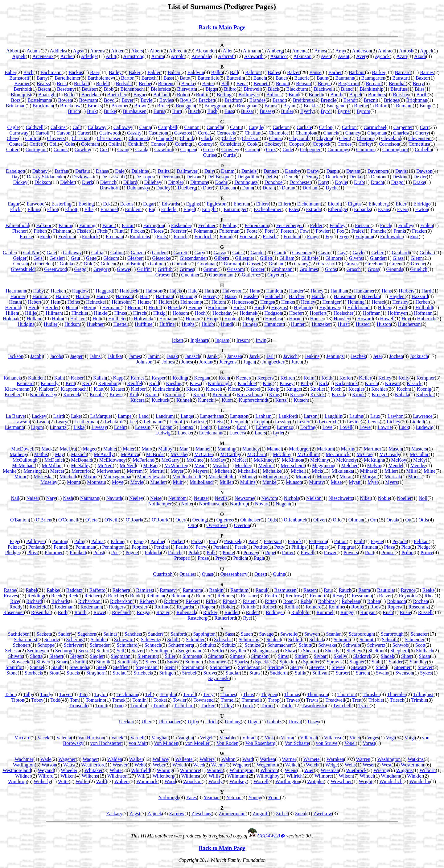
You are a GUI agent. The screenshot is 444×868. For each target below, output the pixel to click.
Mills (412, 471)
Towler (180, 700)
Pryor (221, 558)
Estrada (314, 209)
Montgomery (276, 477)
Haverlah (371, 296)
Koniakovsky (43, 395)
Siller (170, 656)
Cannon (192, 127)
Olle (337, 520)
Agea (78, 51)
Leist (219, 422)
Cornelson (389, 144)
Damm (228, 171)
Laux (375, 416)
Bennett (261, 83)
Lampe (125, 416)
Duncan (228, 188)
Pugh (259, 558)
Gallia (97, 253)
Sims (283, 656)
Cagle (13, 127)
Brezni (370, 100)
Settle (217, 651)
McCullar (419, 454)
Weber (159, 765)
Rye (247, 618)
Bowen (65, 100)
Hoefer (296, 313)
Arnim (158, 56)
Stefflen (121, 667)
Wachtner (24, 759)
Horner (296, 319)
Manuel (274, 449)
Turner (267, 706)
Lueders (237, 433)
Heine (73, 302)
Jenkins (312, 356)
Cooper (296, 144)
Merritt (156, 471)
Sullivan (321, 673)
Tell (149, 694)
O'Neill (112, 520)
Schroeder (100, 645)
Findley (406, 225)
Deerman (170, 177)
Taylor (101, 694)
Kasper (159, 378)
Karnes (138, 378)
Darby (313, 171)
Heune (195, 307)
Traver (293, 700)
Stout (54, 673)
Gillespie (244, 258)
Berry (418, 83)
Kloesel (214, 389)
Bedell (102, 83)
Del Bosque (219, 177)
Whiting (165, 770)
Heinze (144, 302)
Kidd (154, 383)
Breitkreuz (303, 100)
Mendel (396, 465)
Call (77, 127)
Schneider (415, 640)
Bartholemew (101, 78)
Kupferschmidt (253, 400)
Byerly (307, 111)
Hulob (208, 324)
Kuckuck (161, 400)
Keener (243, 378)
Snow (173, 662)
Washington (389, 759)
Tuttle (286, 706)
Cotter (12, 150)
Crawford (164, 150)
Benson (303, 83)
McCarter (204, 454)
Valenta (64, 738)
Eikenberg (378, 204)
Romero (314, 607)
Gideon (111, 258)
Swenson (404, 673)
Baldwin (196, 72)
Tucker (208, 706)
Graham (277, 264)
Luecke (185, 433)
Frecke (27, 237)
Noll (423, 498)
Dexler (420, 177)
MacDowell (23, 449)
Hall (209, 291)
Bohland (162, 95)
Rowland (121, 612)
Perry (201, 547)
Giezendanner (193, 258)
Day (16, 177)
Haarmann (16, 291)
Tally (28, 694)
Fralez (358, 231)
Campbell (168, 127)
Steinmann (192, 667)
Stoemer (402, 667)
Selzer (138, 651)
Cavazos (183, 133)
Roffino (162, 607)
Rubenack (186, 612)
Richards (60, 601)
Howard (365, 319)
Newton (269, 498)
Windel (367, 776)
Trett (357, 700)
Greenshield (23, 269)
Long (206, 427)
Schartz (52, 640)
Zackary (114, 814)
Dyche (332, 188)
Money (249, 477)
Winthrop (17, 781)
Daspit (333, 171)
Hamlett (274, 291)
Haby (39, 291)
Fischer (20, 231)
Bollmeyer (249, 95)
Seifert (103, 651)
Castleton (158, 133)
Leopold (239, 422)
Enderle (169, 209)
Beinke (188, 83)
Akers (137, 51)
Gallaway (72, 253)
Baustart (400, 78)
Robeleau (351, 601)
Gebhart (428, 253)
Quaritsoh (163, 574)
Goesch (21, 264)
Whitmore (190, 770)
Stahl (377, 662)
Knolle (317, 389)
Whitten (215, 770)
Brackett (207, 100)
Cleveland (391, 138)
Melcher (349, 465)
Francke (379, 231)
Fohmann (203, 231)
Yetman (234, 797)
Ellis (89, 209)
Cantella (215, 127)
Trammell (251, 700)
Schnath (390, 640)
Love (327, 427)
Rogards (185, 607)
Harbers (407, 291)
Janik (212, 356)
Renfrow (294, 596)
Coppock (322, 144)
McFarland (144, 460)
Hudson (72, 324)
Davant (353, 171)
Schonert (22, 645)
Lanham (263, 416)
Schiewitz (151, 640)
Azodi (420, 56)
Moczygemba (117, 477)
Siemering (148, 656)
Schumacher (280, 645)
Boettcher (117, 95)
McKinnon (292, 460)
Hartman (164, 296)
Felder (316, 225)
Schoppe (46, 645)
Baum (323, 78)
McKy (419, 460)
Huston (384, 324)
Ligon (37, 427)
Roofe (357, 607)
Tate (83, 694)
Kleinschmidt (166, 389)
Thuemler (397, 694)
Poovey (251, 552)
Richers (147, 601)
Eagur (14, 204)
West (387, 765)
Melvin (374, 465)
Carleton (281, 127)
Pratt (370, 552)
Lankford (288, 416)
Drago (397, 182)
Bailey (115, 72)
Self (121, 651)
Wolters (122, 781)
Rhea (429, 596)
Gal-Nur (31, 253)
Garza (220, 253)
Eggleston (217, 204)
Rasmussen (285, 590)
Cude (288, 150)
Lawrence (423, 416)
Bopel (355, 95)
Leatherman (86, 422)
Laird (59, 416)
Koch (336, 389)
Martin (348, 449)
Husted (363, 324)
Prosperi (182, 558)
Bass (168, 78)
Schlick (317, 640)
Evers (403, 209)
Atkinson (303, 56)
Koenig (424, 389)
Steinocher (220, 667)
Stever (338, 667)
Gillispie (310, 258)
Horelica (274, 319)
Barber (335, 72)
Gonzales (181, 264)
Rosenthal (41, 612)
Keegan (201, 378)
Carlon (326, 127)
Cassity (134, 133)
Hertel (155, 307)
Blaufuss (399, 89)
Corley (365, 144)
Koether (13, 395)
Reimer (203, 596)
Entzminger (235, 209)
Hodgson (273, 313)
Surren (362, 673)
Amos (320, 51)
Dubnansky (138, 188)
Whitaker (94, 770)
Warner (289, 759)
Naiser (33, 498)
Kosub (96, 395)
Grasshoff (328, 264)
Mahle (110, 449)
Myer (373, 482)
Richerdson (121, 601)
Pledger (13, 552)
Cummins (366, 150)
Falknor (44, 225)
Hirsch (140, 313)
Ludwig (163, 433)
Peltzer (14, 547)
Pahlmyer (36, 541)
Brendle (329, 100)
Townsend (204, 700)
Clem (345, 138)
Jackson (16, 356)
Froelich (292, 237)
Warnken (335, 759)
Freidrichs (140, 237)
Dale (120, 171)
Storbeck (33, 673)
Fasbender (181, 225)
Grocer (257, 269)
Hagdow (80, 291)
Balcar (174, 72)
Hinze (120, 313)
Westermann (413, 765)
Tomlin (140, 700)
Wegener (241, 765)
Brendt (350, 100)
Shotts (36, 656)
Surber (342, 673)
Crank (141, 150)
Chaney (353, 133)
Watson (49, 765)
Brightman (417, 100)
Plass (389, 547)
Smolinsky (128, 662)
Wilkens (90, 776)
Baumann (345, 78)
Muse (336, 482)
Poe (115, 552)
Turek (248, 706)
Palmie (117, 541)
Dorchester (300, 182)
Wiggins (405, 770)
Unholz (274, 722)
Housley (342, 319)
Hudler (51, 324)
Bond (294, 95)
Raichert (121, 590)
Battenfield (209, 78)
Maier (129, 449)
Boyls (186, 100)
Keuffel (135, 383)
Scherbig (75, 640)
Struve (210, 673)
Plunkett (78, 552)
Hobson (180, 313)
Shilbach (425, 651)
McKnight (374, 460)
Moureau (96, 482)
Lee (133, 422)
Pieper (322, 547)
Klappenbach (74, 389)
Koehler (379, 389)
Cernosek (226, 133)
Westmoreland (17, 770)
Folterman (229, 231)
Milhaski (369, 471)
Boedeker (91, 95)
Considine (230, 144)
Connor (158, 144)
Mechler (243, 465)
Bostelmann (39, 100)
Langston (239, 416)
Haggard (104, 291)
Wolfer (82, 781)
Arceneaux (43, 56)
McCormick (337, 454)
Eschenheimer (268, 209)
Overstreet (217, 525)
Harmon (40, 296)
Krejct (199, 395)
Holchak (11, 319)
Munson (294, 482)
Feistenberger (290, 225)
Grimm (211, 269)
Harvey (210, 296)
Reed (56, 596)
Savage (266, 634)
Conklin (136, 144)
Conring (183, 144)
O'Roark (134, 520)
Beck (62, 83)
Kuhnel (184, 400)
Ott (408, 520)
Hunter (298, 324)
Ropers (394, 607)
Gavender (302, 253)
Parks (196, 541)
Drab (359, 182)
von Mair (138, 743)
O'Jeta (91, 520)
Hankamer (365, 291)
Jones (187, 362)
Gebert (378, 253)
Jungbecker (273, 362)
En (151, 209)
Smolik (103, 662)
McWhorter (176, 465)
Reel (73, 596)
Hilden (384, 307)
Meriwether (108, 471)
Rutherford (225, 618)
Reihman (155, 596)
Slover (43, 662)
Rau (328, 590)
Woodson (192, 781)
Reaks (428, 590)
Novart (262, 504)
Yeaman (212, 797)
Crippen (188, 150)
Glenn (417, 258)
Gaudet (258, 253)
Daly (209, 171)
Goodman (207, 264)
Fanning (87, 225)
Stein (170, 667)
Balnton (253, 72)
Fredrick (90, 237)
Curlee (210, 155)
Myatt (355, 482)
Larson (310, 416)
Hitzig (159, 313)
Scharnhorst (26, 640)
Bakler (154, 72)
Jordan (206, 362)
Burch (74, 111)
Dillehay (153, 182)
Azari (402, 56)
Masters (419, 449)
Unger (254, 722)
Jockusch (419, 356)
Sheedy (332, 651)
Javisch (290, 356)
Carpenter (403, 127)
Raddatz (74, 590)
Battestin (235, 78)
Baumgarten (373, 78)
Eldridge (422, 204)
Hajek (175, 291)
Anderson (361, 51)
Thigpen (269, 694)
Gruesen (164, 275)
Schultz (208, 645)
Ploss (32, 552)
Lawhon (395, 416)
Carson (63, 133)
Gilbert (221, 258)
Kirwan (392, 383)
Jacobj (37, 356)
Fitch (102, 231)
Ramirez (144, 590)
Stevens (317, 667)
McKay (218, 460)
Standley (418, 662)
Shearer (310, 651)
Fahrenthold (17, 225)
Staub (57, 667)
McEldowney (113, 460)
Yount (274, 797)
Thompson (317, 694)
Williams (190, 776)
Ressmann (362, 596)
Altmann (251, 51)
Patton (340, 541)
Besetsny (66, 89)
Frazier (419, 231)
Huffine (167, 324)
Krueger (380, 395)
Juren (297, 362)
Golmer (157, 264)
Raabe (10, 590)
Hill (402, 307)
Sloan (424, 656)
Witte (63, 781)
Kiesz (195, 383)
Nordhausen (211, 504)
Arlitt (111, 56)
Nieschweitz (341, 498)
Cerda (204, 133)
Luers (260, 433)
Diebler (68, 182)
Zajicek (155, 814)
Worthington (288, 781)
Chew (12, 138)
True (119, 706)
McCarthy (230, 454)
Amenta (300, 51)
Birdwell (252, 89)
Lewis (374, 422)
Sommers (218, 662)
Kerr (86, 383)
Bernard (374, 83)
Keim (309, 378)
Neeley (136, 498)
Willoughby (268, 776)
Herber (422, 302)
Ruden (252, 612)
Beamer (22, 83)
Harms (62, 296)
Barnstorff (19, 78)
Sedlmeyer (38, 651)
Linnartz (58, 427)
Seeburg (63, 651)
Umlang (233, 722)
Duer (208, 188)
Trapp (273, 700)
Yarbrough (169, 797)
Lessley (283, 422)
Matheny (18, 454)
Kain (59, 378)
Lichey (393, 422)
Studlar (233, 673)
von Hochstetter (106, 743)
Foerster (179, 231)
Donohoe (273, 182)
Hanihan (339, 291)
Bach (29, 72)
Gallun (117, 253)
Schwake (327, 645)
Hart (144, 296)
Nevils (221, 498)
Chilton (33, 138)
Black (274, 89)
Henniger (331, 302)
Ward (248, 759)
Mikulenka (342, 471)
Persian (221, 547)
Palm (79, 541)
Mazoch (79, 454)
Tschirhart (184, 706)
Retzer (385, 596)
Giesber (135, 258)
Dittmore (199, 182)
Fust (414, 237)
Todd (55, 700)
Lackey (39, 416)
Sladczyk (362, 656)
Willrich (295, 776)
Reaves (11, 596)
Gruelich (419, 269)
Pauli (359, 541)
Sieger (77, 656)
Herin (71, 307)
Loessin (143, 427)
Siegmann (121, 656)
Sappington (204, 634)
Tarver (66, 694)
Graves (351, 264)
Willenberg (163, 776)
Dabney (40, 171)
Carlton (349, 127)
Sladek (388, 656)
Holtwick (143, 319)
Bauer (281, 78)
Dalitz (164, 171)
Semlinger (161, 651)
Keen (224, 378)
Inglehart (199, 340)
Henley (308, 302)
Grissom (235, 269)
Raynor (408, 590)
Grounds (395, 269)
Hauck (318, 296)
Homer (192, 319)
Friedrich (204, 237)
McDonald (82, 460)
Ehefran (241, 204)
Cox (104, 150)
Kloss (233, 389)
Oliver (320, 520)
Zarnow (177, 814)
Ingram (222, 340)
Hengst (267, 302)
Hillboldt (424, 307)
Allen (228, 51)
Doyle (341, 182)
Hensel (378, 302)
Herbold (13, 307)
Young (255, 797)
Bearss (43, 83)
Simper (237, 656)
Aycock (382, 56)
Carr (424, 127)
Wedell (179, 765)
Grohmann (282, 269)
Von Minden (166, 743)
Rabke (53, 590)
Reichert (92, 596)
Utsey (313, 722)
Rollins (291, 607)
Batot (185, 78)
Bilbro (230, 89)
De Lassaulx (113, 177)
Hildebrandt (359, 307)
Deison (193, 177)
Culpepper (310, 150)
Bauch (260, 78)
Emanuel (109, 209)
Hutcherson (409, 324)
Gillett (266, 258)
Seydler (238, 651)
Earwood (35, 204)
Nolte (187, 504)
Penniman (85, 547)
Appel (426, 51)
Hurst (343, 324)
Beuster (89, 89)
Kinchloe (247, 383)
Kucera (138, 400)
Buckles (312, 106)
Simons (216, 656)
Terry (208, 694)
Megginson (323, 465)
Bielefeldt (160, 89)
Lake (76, 416)
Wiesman (330, 770)
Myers (391, 482)
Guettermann (222, 275)
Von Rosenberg (261, 743)
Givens (356, 258)
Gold (89, 264)
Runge (347, 612)
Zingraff (261, 814)
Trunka (160, 706)
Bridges (392, 100)
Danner (271, 171)
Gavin (324, 253)
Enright (209, 209)
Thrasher (371, 694)
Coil (54, 144)
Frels (162, 237)
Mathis (41, 454)
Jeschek (358, 356)
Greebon (374, 264)
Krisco (297, 395)
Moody (303, 477)
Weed (199, 765)
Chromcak (139, 138)
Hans (387, 291)
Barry (42, 78)
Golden (108, 264)
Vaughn (185, 738)
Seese (84, 651)
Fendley (338, 225)
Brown (141, 106)
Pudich (240, 558)
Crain (123, 150)
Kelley (385, 378)
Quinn (279, 574)
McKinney (264, 460)
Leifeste (199, 422)
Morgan (370, 477)
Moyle (137, 482)
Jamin (154, 356)
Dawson (424, 171)
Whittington (242, 770)
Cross (209, 150)
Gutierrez (251, 275)
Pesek (240, 547)
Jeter (378, 356)
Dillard (130, 182)
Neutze (201, 498)
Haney (317, 291)
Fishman (62, 231)
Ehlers (262, 204)
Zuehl (300, 814)
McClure (282, 454)
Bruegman (247, 106)
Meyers (200, 471)
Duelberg (187, 188)
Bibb (109, 89)
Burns (159, 111)
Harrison (124, 296)
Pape (139, 541)
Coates (16, 144)
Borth (422, 95)
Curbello (423, 150)
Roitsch (270, 607)
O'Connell (68, 520)
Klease (117, 389)
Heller (165, 302)
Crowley (230, 150)
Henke (288, 302)
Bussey (267, 111)
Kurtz (281, 400)
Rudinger (275, 612)
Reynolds (408, 596)
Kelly (404, 378)
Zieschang (202, 814)
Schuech (153, 645)
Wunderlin (420, 781)
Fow (304, 231)
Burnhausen (134, 111)
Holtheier (117, 319)
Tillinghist (423, 694)
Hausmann (344, 296)
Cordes (344, 144)
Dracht (378, 182)
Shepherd (400, 651)
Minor (20, 477)
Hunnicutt (274, 324)
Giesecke (161, 258)
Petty (279, 547)
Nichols (292, 498)
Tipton (18, 700)
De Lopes (145, 177)
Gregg (80, 269)
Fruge (312, 237)
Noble (384, 498)
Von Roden (227, 743)
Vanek (117, 738)
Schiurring (249, 640)
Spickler (288, 662)
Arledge (89, 56)
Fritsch (269, 237)
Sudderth (279, 673)
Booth (336, 95)
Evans (384, 209)
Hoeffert (318, 313)
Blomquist (21, 95)
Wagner (90, 759)
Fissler (84, 231)
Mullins (248, 482)
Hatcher (297, 296)
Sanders (156, 634)
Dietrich (108, 182)
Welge (331, 765)
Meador (220, 465)
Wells (350, 765)
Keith (327, 378)
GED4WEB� (272, 836)
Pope (270, 552)
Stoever (425, 667)
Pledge (424, 547)
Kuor (227, 400)
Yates (191, 797)
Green (395, 264)
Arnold (178, 56)
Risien (249, 601)
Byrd (326, 111)
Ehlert (284, 204)
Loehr (120, 427)
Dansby (292, 171)
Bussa (247, 111)
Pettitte (260, 547)
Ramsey (168, 590)
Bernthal (397, 83)
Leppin (261, 422)
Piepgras (346, 547)
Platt (406, 547)
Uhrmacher (170, 722)
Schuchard (127, 645)
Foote (252, 231)
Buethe (361, 106)
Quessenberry (234, 574)
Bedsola (124, 83)
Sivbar (320, 656)
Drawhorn (110, 188)
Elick (15, 209)
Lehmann (153, 422)
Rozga (143, 612)
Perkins (161, 547)
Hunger (250, 324)
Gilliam (287, 258)
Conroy (205, 144)
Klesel (193, 389)
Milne (430, 471)
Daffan (61, 171)
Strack (73, 673)
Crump (252, 150)
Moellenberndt (187, 477)
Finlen (427, 225)
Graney (301, 264)
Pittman (369, 547)
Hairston (154, 291)
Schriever (73, 645)
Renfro (272, 596)
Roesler (140, 607)
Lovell (346, 427)
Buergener (337, 106)
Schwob (401, 645)
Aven (326, 56)
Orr (373, 520)
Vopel (350, 743)
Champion (306, 133)
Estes (294, 209)
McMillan (51, 465)
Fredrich (67, 237)
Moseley (49, 482)
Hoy (406, 319)
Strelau (119, 673)
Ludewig (425, 427)
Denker (357, 177)
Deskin (399, 177)
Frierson (247, 237)
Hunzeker (321, 324)
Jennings (335, 356)
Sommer (194, 662)
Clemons (366, 138)
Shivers (16, 656)
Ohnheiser (250, 520)
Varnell (138, 738)
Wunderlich (391, 781)
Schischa (223, 640)
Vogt (390, 738)
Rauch (345, 590)
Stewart (359, 667)
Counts (61, 150)
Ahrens (97, 51)
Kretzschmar (249, 395)
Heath (15, 302)
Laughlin (334, 416)
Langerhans (212, 416)
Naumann (90, 498)
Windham (390, 776)
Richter (171, 601)
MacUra (68, 449)
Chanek (331, 133)
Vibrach (250, 738)
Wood (170, 781)
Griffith (165, 269)
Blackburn (297, 89)
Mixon (90, 477)
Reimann (180, 596)
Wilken (68, 776)
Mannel (203, 449)
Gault (280, 253)
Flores (157, 231)
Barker (379, 72)
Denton (378, 177)
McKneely (347, 460)
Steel (101, 667)
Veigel (206, 738)
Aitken (118, 51)
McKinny (320, 460)
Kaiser (77, 378)
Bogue (140, 95)
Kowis (116, 395)
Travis (312, 700)
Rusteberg (197, 618)
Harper (82, 296)
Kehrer (287, 378)
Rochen (420, 601)
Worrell (261, 781)
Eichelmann (309, 204)
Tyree (364, 706)
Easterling (62, 204)
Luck (404, 427)
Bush (212, 111)
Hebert (35, 302)
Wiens (291, 770)
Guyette (275, 275)
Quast (207, 574)
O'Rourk (160, 520)
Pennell (61, 547)
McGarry (170, 460)
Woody (216, 781)
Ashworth (254, 56)
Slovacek (21, 662)
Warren (363, 759)
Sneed (152, 662)
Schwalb (352, 645)
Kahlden (36, 378)
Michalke (272, 471)
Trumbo (138, 706)
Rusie (405, 612)
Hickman (217, 307)
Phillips (299, 547)
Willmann (237, 776)
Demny (311, 177)
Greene (418, 264)
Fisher (40, 231)
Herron (135, 307)
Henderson (243, 302)
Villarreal (333, 738)
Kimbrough (219, 383)
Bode (69, 95)
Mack (47, 449)
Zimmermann (232, 814)
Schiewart (124, 640)
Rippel (229, 601)
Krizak (339, 395)
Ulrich (211, 722)
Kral (134, 395)
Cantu (236, 127)
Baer (95, 72)
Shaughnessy (265, 651)
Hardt (427, 291)
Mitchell (68, 477)
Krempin (221, 395)
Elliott (71, 209)
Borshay (401, 95)
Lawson (22, 422)
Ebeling (86, 204)
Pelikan (421, 541)
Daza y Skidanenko (46, 177)
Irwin (261, 340)
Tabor (10, 694)
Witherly (42, 781)
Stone (12, 673)
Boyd (109, 100)
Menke (10, 471)
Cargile (256, 127)
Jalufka (115, 356)
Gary (199, 253)
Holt (97, 319)
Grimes (187, 269)
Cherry (422, 133)
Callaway (97, 127)
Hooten (231, 319)
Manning (226, 449)
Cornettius (419, 144)
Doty (323, 182)
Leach (43, 422)
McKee (239, 460)
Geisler (57, 258)
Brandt (279, 100)
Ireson (243, 340)
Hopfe (252, 319)
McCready (390, 454)
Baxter (422, 78)
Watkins (416, 759)
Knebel (253, 389)
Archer (67, 56)
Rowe (99, 612)
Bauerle (302, 78)
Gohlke (67, 264)
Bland (347, 89)
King (268, 383)
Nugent (283, 504)
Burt (176, 111)
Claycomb (299, 138)
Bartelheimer (68, 78)
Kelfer (346, 378)
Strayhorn (96, 673)
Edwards (171, 204)
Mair (146, 449)
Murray (316, 482)
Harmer (18, 296)
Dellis (271, 177)
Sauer (246, 634)
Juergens (228, 362)
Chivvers (56, 138)
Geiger (20, 258)
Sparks (241, 662)
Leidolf (177, 422)
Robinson (396, 601)
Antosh (406, 51)
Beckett (82, 83)
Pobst (99, 552)
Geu (75, 258)
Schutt (305, 645)
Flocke (138, 231)
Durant (289, 188)
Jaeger (76, 356)
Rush (388, 612)
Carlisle (304, 127)
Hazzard (420, 296)
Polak (194, 552)
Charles (401, 133)
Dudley (163, 188)
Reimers (226, 596)
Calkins (58, 127)
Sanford (178, 634)
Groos (331, 269)
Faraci (109, 225)
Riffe (211, 601)
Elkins (34, 209)
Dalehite (140, 171)
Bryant (290, 106)
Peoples (139, 547)
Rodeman (64, 607)
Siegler (97, 656)
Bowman (88, 100)
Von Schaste (297, 743)
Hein (56, 302)
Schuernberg (181, 645)
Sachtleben (19, 634)
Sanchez (133, 634)
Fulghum (364, 237)
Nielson (314, 498)
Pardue (157, 541)
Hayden (397, 296)
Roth (62, 612)
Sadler (64, 634)
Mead (200, 465)
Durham (310, 188)
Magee (90, 449)
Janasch (193, 356)
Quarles (187, 574)
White (115, 770)
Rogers (207, 607)
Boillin (203, 95)
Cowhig (82, 150)
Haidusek (129, 291)
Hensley (400, 302)
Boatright (47, 95)
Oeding (200, 520)
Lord (242, 427)
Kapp (118, 378)
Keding (180, 378)
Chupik (187, 138)
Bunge (426, 106)
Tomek (119, 700)
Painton (60, 541)
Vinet (355, 738)
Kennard (25, 383)
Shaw (290, 651)
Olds (272, 520)
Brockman (43, 106)
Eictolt (334, 204)
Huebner (95, 324)
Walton (228, 759)
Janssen (234, 356)
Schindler (195, 640)
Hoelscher (343, 313)
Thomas (292, 694)
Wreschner (341, 781)
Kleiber (138, 389)
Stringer (167, 673)
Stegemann (147, 667)
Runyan (368, 612)
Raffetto (97, 590)
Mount (74, 482)
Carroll (42, 133)
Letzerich (328, 422)
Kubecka (425, 395)
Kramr (152, 395)
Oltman (356, 520)
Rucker (210, 612)
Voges (373, 738)
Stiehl (381, 667)
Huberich (426, 319)
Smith (81, 662)
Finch (385, 225)
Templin (168, 694)
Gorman (232, 264)
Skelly (340, 656)
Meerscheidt (293, 465)
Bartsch (149, 78)
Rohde (228, 607)
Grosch (354, 269)
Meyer (177, 471)
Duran (269, 188)
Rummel (325, 612)
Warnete (311, 759)
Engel (189, 209)
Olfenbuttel (295, 520)
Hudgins (26, 324)
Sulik (300, 673)
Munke (269, 482)
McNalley (81, 465)
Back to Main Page (222, 27)
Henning (356, 302)
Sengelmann (190, 651)
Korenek (72, 395)
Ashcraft (226, 56)
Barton (128, 78)
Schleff (295, 640)
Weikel (292, 765)
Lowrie (384, 427)
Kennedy (50, 383)
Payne (377, 541)
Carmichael (375, 127)
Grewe (123, 269)
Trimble (419, 700)
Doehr (221, 182)
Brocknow (70, 106)
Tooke (160, 700)
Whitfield (140, 770)
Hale (193, 291)
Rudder (232, 612)
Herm (89, 307)
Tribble (376, 700)
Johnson (144, 362)
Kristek (317, 395)
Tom (74, 700)
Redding (36, 596)
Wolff (102, 781)
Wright (366, 781)
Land (144, 416)
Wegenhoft (268, 765)
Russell (425, 612)
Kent (70, 383)
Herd (33, 307)
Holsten (78, 319)
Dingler (176, 182)
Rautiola (385, 590)
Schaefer (419, 634)
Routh (80, 612)
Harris (102, 296)
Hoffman (372, 313)
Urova (295, 722)
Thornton (347, 694)
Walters (207, 759)
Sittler (301, 656)
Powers (351, 552)
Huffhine (144, 324)
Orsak (392, 520)
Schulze (253, 645)
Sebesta (12, 651)
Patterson (318, 541)
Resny (339, 596)
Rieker (192, 601)
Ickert (177, 340)
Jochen (396, 356)
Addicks (58, 51)
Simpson (260, 656)
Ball (234, 72)
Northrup (239, 504)
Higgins (279, 307)
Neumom (178, 498)
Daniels (249, 171)
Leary (62, 422)
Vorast (369, 743)
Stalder (396, 662)
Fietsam (363, 225)
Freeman (114, 237)
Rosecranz (419, 607)
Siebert (56, 656)
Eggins (193, 204)
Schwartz (376, 645)
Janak (172, 356)
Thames (228, 694)
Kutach (301, 400)
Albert (156, 51)
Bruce (163, 106)
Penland (36, 547)
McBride (155, 454)
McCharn (257, 454)
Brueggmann (217, 106)
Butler (287, 111)
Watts (69, 765)
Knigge (294, 389)
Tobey (37, 700)
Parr (213, 541)
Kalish (100, 378)
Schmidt (342, 640)
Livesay (99, 427)
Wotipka (315, 781)
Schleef (274, 640)
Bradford (233, 100)
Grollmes (309, 269)
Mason (395, 449)
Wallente (184, 759)
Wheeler (69, 770)
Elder (401, 204)
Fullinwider (392, 237)
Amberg (275, 51)
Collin (114, 144)
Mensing (32, 471)
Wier (309, 770)
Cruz (271, 150)
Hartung (188, 296)
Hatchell (273, 296)
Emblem (133, 209)
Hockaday (222, 313)
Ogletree (225, 520)
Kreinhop (174, 395)
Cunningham (395, 150)
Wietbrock (356, 770)
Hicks (239, 307)
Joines (168, 362)
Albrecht (178, 51)
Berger (325, 83)
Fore (269, 231)
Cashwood (110, 133)
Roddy (16, 607)
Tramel (228, 700)
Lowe (365, 427)
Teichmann (127, 694)
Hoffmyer (397, 313)
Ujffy (193, 722)
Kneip (273, 389)
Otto (192, 525)
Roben (374, 601)
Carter (84, 133)
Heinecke (95, 302)
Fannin (65, 225)
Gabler (10, 253)
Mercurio (81, 471)
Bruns (270, 106)
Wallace (160, 759)
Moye (118, 482)
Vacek (43, 738)
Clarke (228, 138)
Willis (214, 776)
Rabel (31, 590)
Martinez (373, 449)
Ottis (423, 520)
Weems (218, 765)
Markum (325, 449)
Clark (207, 138)
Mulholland (201, 482)
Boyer (127, 100)
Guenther (191, 275)
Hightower (330, 307)
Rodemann (91, 607)
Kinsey (287, 383)
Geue (91, 258)
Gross (373, 269)
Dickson (43, 182)
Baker (134, 72)
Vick (269, 738)
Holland (35, 319)
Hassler (251, 296)
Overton (242, 525)
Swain (382, 673)
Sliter (407, 656)
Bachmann (51, 72)
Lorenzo (285, 427)
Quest (260, 574)
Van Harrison (91, 738)
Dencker (334, 177)
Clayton (324, 138)
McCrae (364, 454)
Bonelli (316, 95)
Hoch (200, 313)
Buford (382, 106)
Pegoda (399, 541)
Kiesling (174, 383)
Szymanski (219, 678)
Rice (15, 601)
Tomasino (95, 700)
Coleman (90, 144)
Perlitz (182, 547)
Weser (369, 765)
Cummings (338, 150)
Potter (288, 552)
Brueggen (185, 106)
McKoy (399, 460)
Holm (57, 319)
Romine (337, 607)
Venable (227, 738)
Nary (51, 498)
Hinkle (101, 313)
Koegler (356, 389)
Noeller (404, 498)
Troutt (101, 706)
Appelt (19, 56)
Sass (229, 634)
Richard (34, 601)
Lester (303, 422)
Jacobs (57, 356)
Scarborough (361, 634)
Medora (266, 465)
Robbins (326, 601)
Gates (238, 253)
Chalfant (253, 133)
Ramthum (193, 590)
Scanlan (334, 634)
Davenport (378, 171)
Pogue (132, 552)
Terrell (189, 694)
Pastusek (233, 541)
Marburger (299, 449)
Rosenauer (14, 612)
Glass (398, 258)
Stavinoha (80, 667)
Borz (16, 100)
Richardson (89, 601)
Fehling (230, 225)
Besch (44, 89)
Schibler (99, 640)
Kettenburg (109, 383)
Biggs (211, 89)
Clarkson (251, 138)
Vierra (287, 738)
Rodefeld (39, 607)
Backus (76, 72)
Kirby (306, 383)
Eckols (127, 204)
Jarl (270, 356)
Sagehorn (87, 634)
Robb (306, 601)
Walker (136, 759)
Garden (159, 253)
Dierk (88, 182)
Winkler (415, 776)
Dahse (102, 171)
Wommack (147, 781)
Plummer (54, 552)
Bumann (404, 106)
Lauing (356, 416)
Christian (81, 138)
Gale (51, 253)
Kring (275, 395)
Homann (168, 319)
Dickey (20, 182)
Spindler (311, 662)
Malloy (165, 449)
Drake (419, 182)
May (59, 454)
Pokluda (153, 552)
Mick (317, 471)
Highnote (303, 307)
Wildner (23, 776)
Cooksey (273, 144)
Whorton (269, 770)
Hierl (259, 307)
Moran (346, 477)
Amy (340, 51)
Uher (146, 722)
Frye (344, 237)
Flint (119, 231)
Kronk (358, 395)
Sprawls (335, 662)
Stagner (357, 662)
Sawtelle (289, 634)
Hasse (230, 296)
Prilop (407, 552)
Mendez (418, 465)
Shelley (354, 651)
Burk (92, 111)
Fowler (323, 231)
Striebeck (143, 673)
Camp (145, 127)
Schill (173, 640)
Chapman (377, 133)
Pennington (113, 547)
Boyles (166, 100)
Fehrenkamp (257, 225)
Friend (226, 237)
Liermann (14, 427)
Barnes (427, 72)
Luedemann (211, 433)
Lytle (278, 433)
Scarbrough (392, 634)
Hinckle (79, 313)
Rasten (310, 590)
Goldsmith (133, 264)
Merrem (135, 471)
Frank (399, 231)
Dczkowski (83, 177)
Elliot (53, 209)
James (135, 356)
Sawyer (312, 634)
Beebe (145, 83)
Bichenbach (132, 89)
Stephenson (249, 667)
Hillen (12, 313)
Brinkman (16, 106)
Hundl (227, 324)
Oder (180, 520)
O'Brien (43, 520)
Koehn (403, 389)
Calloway (123, 127)
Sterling (275, 667)
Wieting (381, 770)
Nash (68, 498)
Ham (255, 291)
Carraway (19, 133)
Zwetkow (323, 814)
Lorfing (308, 427)
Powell (307, 552)
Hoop (212, 319)
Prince (427, 552)
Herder (52, 307)
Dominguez (246, 182)
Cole (69, 144)
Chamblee (279, 133)
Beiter (208, 83)
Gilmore (333, 258)
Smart (62, 662)
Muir (178, 482)
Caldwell (35, 127)
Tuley (227, 706)
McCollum (308, 454)
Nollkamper (160, 504)
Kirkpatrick (347, 383)
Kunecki (206, 400)
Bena (242, 83)
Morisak (393, 477)
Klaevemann (17, 389)
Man (184, 449)
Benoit (283, 83)
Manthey (251, 449)
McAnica (130, 454)
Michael (223, 471)
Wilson (346, 776)
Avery (362, 56)
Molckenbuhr (222, 477)
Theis (249, 694)
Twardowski (314, 706)
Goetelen (44, 264)
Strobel (189, 673)
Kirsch (371, 383)
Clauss (276, 138)
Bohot (183, 95)
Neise (156, 498)
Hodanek (249, 313)
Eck (107, 204)
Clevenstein (420, 138)
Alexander (206, 51)
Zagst (135, 814)
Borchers (377, 95)
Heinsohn (121, 302)
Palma (97, 541)
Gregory (102, 269)
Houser (317, 319)
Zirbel (282, 814)
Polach (175, 552)
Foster (287, 231)
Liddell (417, 422)
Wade (46, 759)
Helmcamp (191, 302)
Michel (298, 471)
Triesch (397, 700)
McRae (150, 465)
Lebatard (114, 422)
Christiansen (109, 138)
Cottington (36, 150)
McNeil (105, 465)
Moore (324, 477)
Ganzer (138, 253)
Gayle (359, 253)
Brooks (95, 106)
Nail (15, 498)
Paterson (272, 541)
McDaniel (54, 460)
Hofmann (423, 313)
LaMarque (101, 416)
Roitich (248, 607)
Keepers (265, 378)
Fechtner (207, 225)
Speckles (264, 662)
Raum (364, 590)
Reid (135, 596)
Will (141, 776)
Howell (387, 319)
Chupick (164, 138)
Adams (33, 51)
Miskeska (43, 477)
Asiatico (278, 56)
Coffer (36, 144)
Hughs (188, 324)
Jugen (249, 362)
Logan (166, 427)
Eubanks (362, 209)
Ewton (422, 209)
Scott (420, 645)
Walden (115, 759)
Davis (401, 171)
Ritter (270, 601)
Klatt (99, 389)
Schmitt (367, 640)
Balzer (294, 72)
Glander (378, 258)
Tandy (46, 694)
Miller (391, 471)
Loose (224, 427)
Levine (354, 422)
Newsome (245, 498)
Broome (119, 106)
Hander (296, 291)
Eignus (355, 204)
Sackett (44, 634)
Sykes (426, 673)
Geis (38, 258)
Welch (312, 765)
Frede (46, 237)
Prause (388, 552)
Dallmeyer (187, 171)
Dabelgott (16, 171)
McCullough (25, 460)
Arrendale (201, 56)
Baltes (274, 72)
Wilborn (428, 770)
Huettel (120, 324)
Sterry (296, 667)
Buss (229, 111)
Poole (228, 552)
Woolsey (238, 781)
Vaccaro (23, 738)
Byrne (344, 111)
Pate (253, 541)
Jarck (254, 356)
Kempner (425, 378)
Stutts (255, 673)
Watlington (24, 765)
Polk (211, 552)
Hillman (54, 313)
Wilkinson (117, 776)
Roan (288, 601)
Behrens (166, 83)
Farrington (154, 225)
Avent (343, 56)
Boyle (146, 100)
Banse (315, 72)
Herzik (175, 307)
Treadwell (335, 700)
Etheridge (337, 209)
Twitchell (342, 706)
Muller (226, 482)
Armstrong (134, 56)
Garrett (181, 253)
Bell (225, 83)
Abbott (13, 51)
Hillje (31, 313)
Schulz (228, 645)
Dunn (248, 188)
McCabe (179, 454)
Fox (341, 231)
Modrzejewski (151, 477)
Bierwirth (186, 89)
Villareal (308, 738)
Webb (140, 765)
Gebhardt (401, 253)
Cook (252, 144)
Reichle (115, 596)
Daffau (82, 171)
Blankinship (371, 89)
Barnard (403, 72)
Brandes (257, 100)
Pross (203, 558)
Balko (217, 72)
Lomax (186, 427)
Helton (218, 302)
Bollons (274, 95)
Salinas (110, 634)
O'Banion (20, 520)
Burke (110, 111)
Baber (10, 72)
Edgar (149, 204)
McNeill (128, 465)
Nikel (365, 498)
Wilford (46, 776)
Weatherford (93, 765)
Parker (178, 541)
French (181, 237)
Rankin (216, 590)
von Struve (327, 743)
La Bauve (15, 416)
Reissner (249, 596)
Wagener (67, 759)
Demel (291, 177)
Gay (341, 253)
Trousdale (78, 706)
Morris (415, 477)
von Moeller (197, 743)
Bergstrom (349, 83)
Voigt (410, 738)
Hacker (58, 291)
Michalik (247, 471)
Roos (375, 607)
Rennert (318, 596)
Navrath (114, 498)
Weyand (46, 770)
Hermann (111, 307)
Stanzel (37, 667)
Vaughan (160, 738)
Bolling (224, 95)
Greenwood (56, 269)
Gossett (254, 264)
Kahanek (12, 378)
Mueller (158, 482)
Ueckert (127, 722)
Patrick (295, 541)
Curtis (229, 155)
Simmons (192, 656)
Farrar (128, 225)
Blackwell (324, 89)
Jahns (95, 356)
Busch (194, 111)
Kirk (324, 383)
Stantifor (14, 667)
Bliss (420, 89)
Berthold (22, 89)
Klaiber (46, 389)
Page (14, 541)
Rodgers (117, 607)
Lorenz (263, 427)
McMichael (23, 465)
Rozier (163, 612)
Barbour (357, 72)
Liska (79, 427)
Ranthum (239, 590)
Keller (365, 378)
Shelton (376, 651)
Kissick (414, 383)
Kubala (402, 395)
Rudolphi (300, 612)
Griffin (144, 269)
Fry (329, 237)
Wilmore (323, 776)
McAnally (104, 454)
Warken (267, 759)
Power (330, 552)
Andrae (385, 51)
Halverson (232, 291)
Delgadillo (248, 177)
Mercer (57, 471)
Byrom (364, 111)
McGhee (195, 460)
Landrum (165, 416)
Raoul (261, 590)
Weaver (120, 765)
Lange (187, 416)
